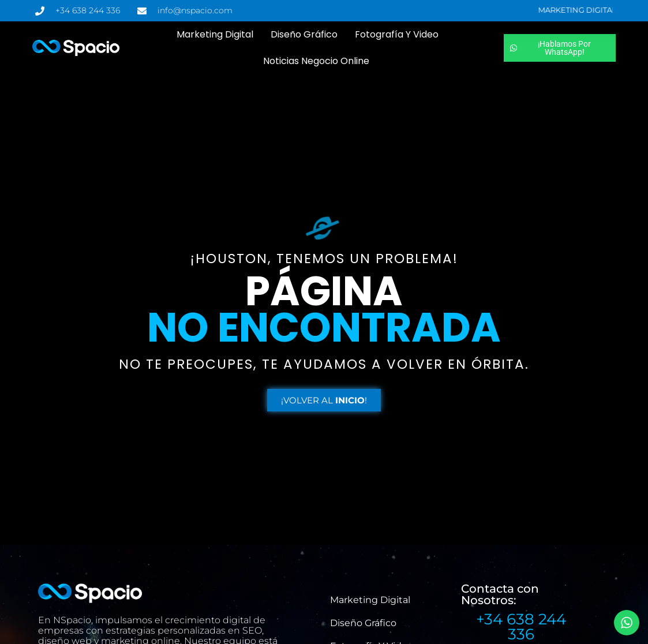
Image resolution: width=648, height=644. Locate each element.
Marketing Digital (215, 34)
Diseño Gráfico (304, 34)
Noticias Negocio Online (316, 61)
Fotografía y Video (397, 34)
